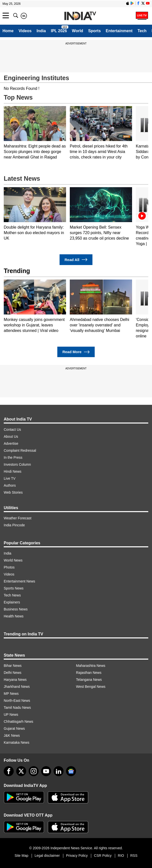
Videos (25, 31)
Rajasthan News (89, 673)
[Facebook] (9, 771)
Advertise (11, 443)
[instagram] (34, 771)
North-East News (17, 701)
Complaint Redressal (20, 450)
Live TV (10, 478)
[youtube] (46, 771)
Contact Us (12, 430)
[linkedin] (59, 771)
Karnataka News (17, 742)
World (78, 31)
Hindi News (13, 471)
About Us (11, 436)
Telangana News (89, 680)
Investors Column (17, 464)
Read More (76, 352)
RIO (121, 856)
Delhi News (13, 673)
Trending (17, 271)
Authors (10, 485)
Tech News (12, 595)
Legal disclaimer (47, 856)
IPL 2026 (59, 31)
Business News (16, 609)
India (41, 31)
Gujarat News (14, 728)
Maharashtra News (91, 666)
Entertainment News (19, 581)
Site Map (21, 856)
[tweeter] (21, 771)
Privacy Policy (77, 856)
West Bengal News (91, 687)
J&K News (12, 735)
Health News (14, 616)
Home (8, 31)
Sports (95, 31)
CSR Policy (103, 856)
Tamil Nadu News (17, 708)
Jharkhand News (17, 687)
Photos (9, 567)
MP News (11, 694)
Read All (76, 260)
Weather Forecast (18, 518)
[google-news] (71, 771)
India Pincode (14, 525)
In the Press (13, 457)
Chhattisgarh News (18, 722)
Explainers (12, 602)
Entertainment (119, 31)
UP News (11, 715)
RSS (134, 856)
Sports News (14, 588)
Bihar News (13, 666)
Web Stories (13, 492)
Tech (142, 31)
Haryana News (15, 680)
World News (13, 560)
